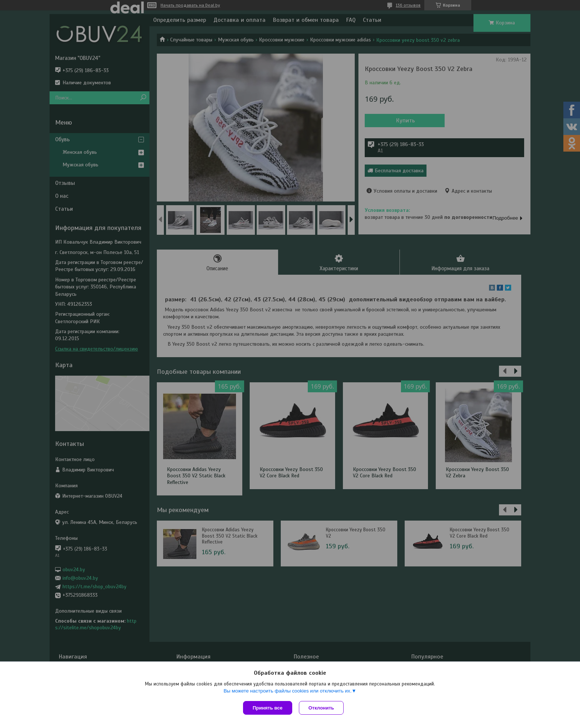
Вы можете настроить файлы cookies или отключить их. (287, 692)
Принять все (268, 708)
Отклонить (322, 708)
